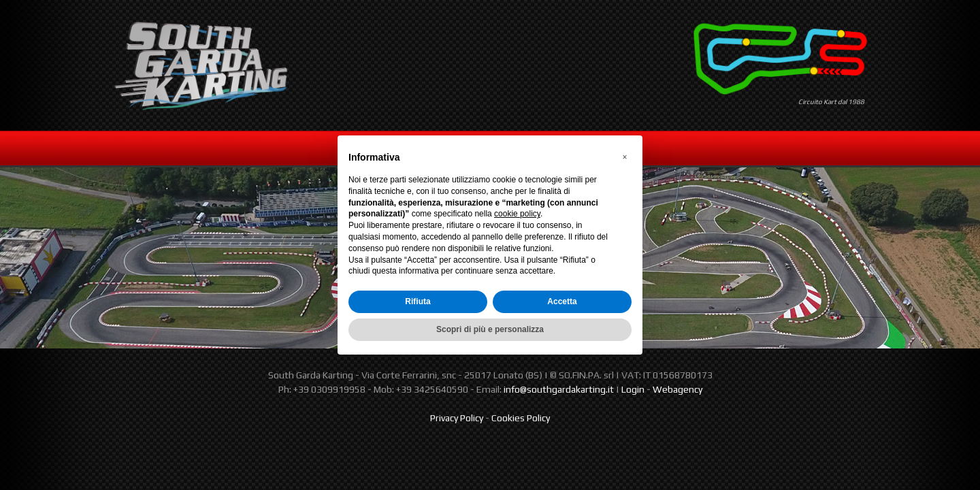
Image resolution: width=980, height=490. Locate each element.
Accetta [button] (562, 301)
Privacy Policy (457, 418)
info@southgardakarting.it (559, 389)
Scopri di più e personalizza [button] (490, 329)
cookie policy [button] (517, 214)
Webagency (677, 389)
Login (633, 389)
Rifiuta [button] (418, 301)
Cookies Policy (521, 418)
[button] (625, 157)
